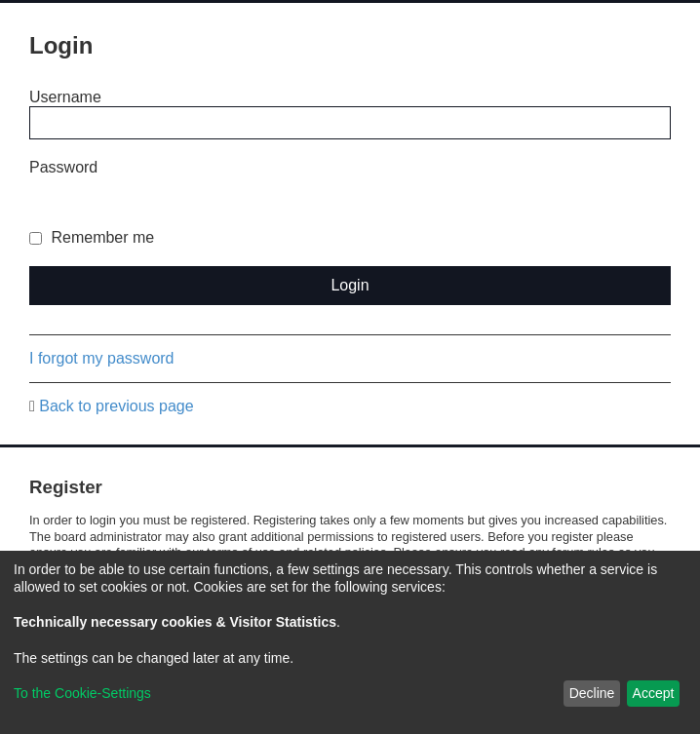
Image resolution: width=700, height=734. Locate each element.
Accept (654, 693)
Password (63, 167)
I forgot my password (102, 358)
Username (65, 97)
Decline (592, 693)
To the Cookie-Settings (82, 693)
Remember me (92, 237)
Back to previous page (116, 406)
